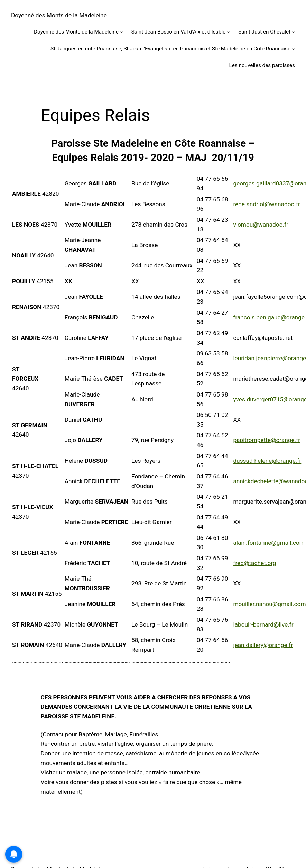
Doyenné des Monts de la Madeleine (59, 15)
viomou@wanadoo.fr (261, 225)
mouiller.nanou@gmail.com (269, 604)
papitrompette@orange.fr (267, 440)
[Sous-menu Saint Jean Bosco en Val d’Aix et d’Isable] (228, 32)
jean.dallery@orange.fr (263, 645)
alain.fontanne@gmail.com (269, 543)
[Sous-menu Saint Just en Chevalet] (293, 32)
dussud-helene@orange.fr (267, 461)
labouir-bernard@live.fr (263, 624)
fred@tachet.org (254, 563)
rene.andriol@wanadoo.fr (266, 204)
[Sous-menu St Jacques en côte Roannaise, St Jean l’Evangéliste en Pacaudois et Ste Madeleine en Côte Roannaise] (293, 49)
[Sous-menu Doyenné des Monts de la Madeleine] (122, 32)
